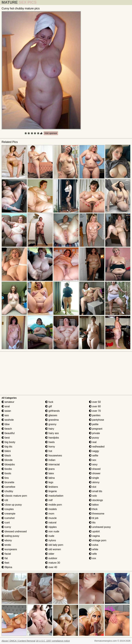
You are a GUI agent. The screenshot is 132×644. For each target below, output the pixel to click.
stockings (96, 500)
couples (8, 509)
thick (93, 509)
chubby (7, 491)
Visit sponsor (51, 133)
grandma (52, 420)
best (6, 438)
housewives (54, 456)
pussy (94, 438)
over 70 (95, 411)
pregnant (96, 429)
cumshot (8, 518)
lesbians (52, 487)
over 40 (51, 567)
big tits (7, 447)
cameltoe (8, 487)
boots (6, 473)
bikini (6, 451)
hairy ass (52, 433)
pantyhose (97, 420)
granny (51, 424)
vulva (94, 545)
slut (93, 487)
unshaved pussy (100, 527)
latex (50, 473)
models (51, 509)
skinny (94, 482)
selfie (94, 456)
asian (6, 411)
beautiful (8, 433)
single (94, 478)
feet (5, 563)
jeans (50, 469)
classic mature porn (14, 496)
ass (5, 415)
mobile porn (54, 505)
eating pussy (10, 536)
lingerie (51, 491)
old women (53, 549)
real (93, 442)
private (94, 433)
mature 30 (53, 563)
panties (95, 415)
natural (51, 523)
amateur (8, 402)
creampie (8, 514)
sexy (93, 464)
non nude (52, 531)
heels (50, 442)
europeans (9, 549)
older (50, 554)
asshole (8, 420)
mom (50, 514)
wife (93, 554)
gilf (49, 406)
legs (49, 482)
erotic (6, 545)
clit (5, 500)
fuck (49, 402)
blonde (7, 460)
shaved (95, 469)
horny (50, 447)
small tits (96, 491)
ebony (7, 540)
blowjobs (8, 464)
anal (6, 406)
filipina (7, 567)
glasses (51, 415)
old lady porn (54, 545)
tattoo (94, 505)
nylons (51, 540)
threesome (97, 514)
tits (92, 523)
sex (93, 460)
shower (95, 473)
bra (5, 478)
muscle (51, 518)
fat (5, 558)
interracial (52, 464)
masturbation (54, 496)
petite (94, 424)
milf (49, 500)
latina (50, 478)
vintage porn (98, 540)
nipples (51, 527)
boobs (7, 469)
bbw (6, 424)
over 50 (95, 402)
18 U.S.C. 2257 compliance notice (53, 641)
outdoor (51, 558)
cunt (6, 523)
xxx (93, 558)
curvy (6, 527)
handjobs (52, 438)
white (94, 549)
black (6, 456)
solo (93, 496)
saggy (94, 451)
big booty (8, 442)
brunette (8, 482)
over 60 (95, 406)
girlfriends (52, 411)
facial (6, 554)
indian (50, 460)
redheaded (97, 447)
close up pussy (12, 505)
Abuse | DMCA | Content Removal (18, 641)
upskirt (94, 531)
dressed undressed (14, 531)
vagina (94, 536)
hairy (50, 429)
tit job (94, 518)
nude (50, 536)
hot (49, 451)
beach (7, 429)
